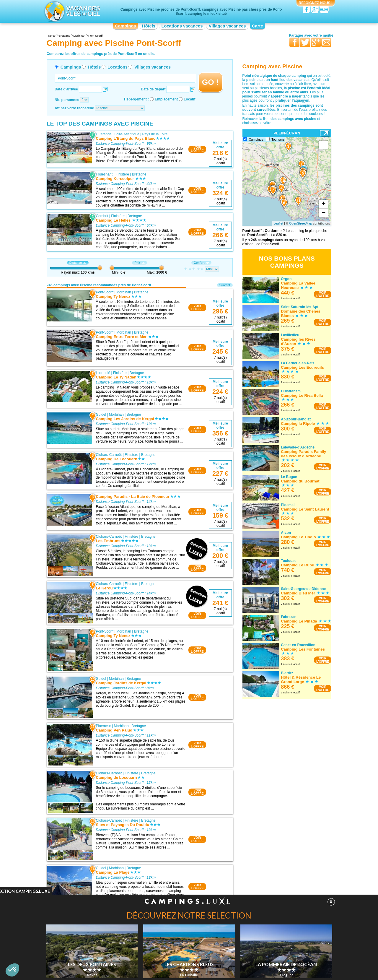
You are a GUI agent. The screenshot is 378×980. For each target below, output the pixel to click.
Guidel (101, 415)
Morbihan (124, 292)
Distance (78, 263)
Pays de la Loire (155, 134)
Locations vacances (182, 26)
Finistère (122, 174)
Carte (258, 26)
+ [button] (324, 204)
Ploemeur (103, 726)
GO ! (210, 82)
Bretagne (139, 174)
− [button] (324, 213)
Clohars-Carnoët (109, 455)
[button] (12, 970)
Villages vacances (227, 26)
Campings (125, 26)
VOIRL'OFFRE (197, 149)
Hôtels (149, 26)
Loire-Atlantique (127, 134)
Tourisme (278, 139)
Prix (139, 263)
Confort (201, 263)
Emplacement (166, 99)
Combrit (102, 216)
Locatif (189, 99)
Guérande (104, 134)
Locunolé (103, 373)
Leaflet (278, 223)
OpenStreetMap (301, 223)
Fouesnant (104, 174)
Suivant (225, 285)
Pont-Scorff (105, 292)
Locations (118, 67)
